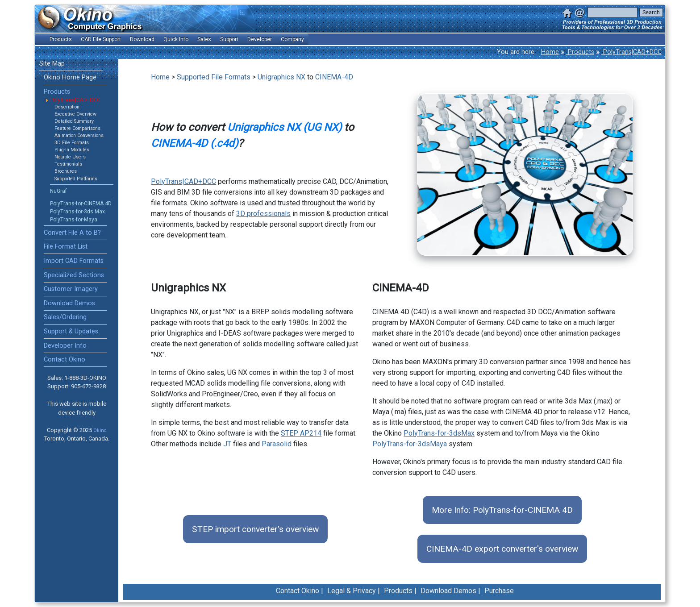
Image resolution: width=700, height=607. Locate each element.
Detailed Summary (74, 121)
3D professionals (263, 214)
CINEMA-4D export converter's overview (502, 549)
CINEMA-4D (334, 77)
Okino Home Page (70, 77)
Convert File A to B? (72, 233)
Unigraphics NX (281, 77)
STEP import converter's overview (255, 529)
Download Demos (69, 303)
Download (142, 39)
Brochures (66, 171)
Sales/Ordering (65, 317)
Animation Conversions (79, 135)
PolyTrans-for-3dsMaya (410, 444)
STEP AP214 (301, 433)
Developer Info (65, 346)
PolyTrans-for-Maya (74, 220)
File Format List (66, 247)
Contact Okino (65, 360)
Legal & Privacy (352, 591)
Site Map (52, 64)
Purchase (499, 591)
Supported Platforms (76, 179)
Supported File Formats (214, 77)
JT (227, 444)
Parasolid (277, 444)
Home (550, 52)
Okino (100, 430)
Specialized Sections (74, 275)
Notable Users (70, 157)
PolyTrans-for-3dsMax (439, 433)
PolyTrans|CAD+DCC (631, 52)
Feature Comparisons (77, 128)
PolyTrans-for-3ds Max (77, 212)
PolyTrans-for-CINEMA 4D (81, 204)
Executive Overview (75, 114)
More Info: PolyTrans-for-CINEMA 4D (502, 510)
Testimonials (68, 164)
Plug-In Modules (72, 150)
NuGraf (58, 191)
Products (580, 52)
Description (67, 107)
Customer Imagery (71, 289)
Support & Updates (71, 331)
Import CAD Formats (74, 261)
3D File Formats (72, 143)
